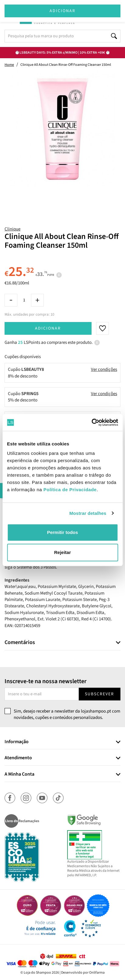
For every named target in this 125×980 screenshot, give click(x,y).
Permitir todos (63, 532)
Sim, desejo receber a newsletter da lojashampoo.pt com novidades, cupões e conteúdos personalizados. (67, 714)
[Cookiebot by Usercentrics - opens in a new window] (91, 422)
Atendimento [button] (18, 758)
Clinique (12, 229)
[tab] (62, 643)
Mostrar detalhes (88, 513)
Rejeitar (62, 552)
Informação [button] (17, 742)
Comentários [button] (20, 643)
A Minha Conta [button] (19, 774)
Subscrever (99, 694)
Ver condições (104, 369)
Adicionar (48, 328)
